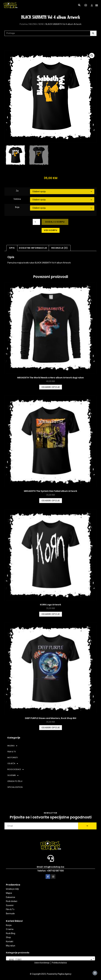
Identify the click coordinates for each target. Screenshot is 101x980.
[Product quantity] (36, 222)
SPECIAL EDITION (15, 787)
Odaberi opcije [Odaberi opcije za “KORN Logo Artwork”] (51, 614)
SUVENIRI (13, 775)
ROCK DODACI (16, 770)
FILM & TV (12, 752)
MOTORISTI (13, 758)
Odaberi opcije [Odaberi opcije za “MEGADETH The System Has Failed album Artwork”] (51, 501)
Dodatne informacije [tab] (33, 248)
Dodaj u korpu (55, 222)
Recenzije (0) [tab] (60, 248)
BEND (41, 24)
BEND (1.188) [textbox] (50, 960)
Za (17, 191)
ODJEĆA (13, 764)
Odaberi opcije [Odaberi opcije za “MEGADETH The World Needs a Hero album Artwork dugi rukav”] (51, 387)
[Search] (93, 33)
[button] (79, 5)
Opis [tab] (12, 248)
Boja (17, 207)
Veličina (17, 199)
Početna (24, 24)
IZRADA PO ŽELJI (15, 781)
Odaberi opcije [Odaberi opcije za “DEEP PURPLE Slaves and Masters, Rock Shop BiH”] (51, 728)
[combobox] (50, 958)
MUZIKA (33, 24)
